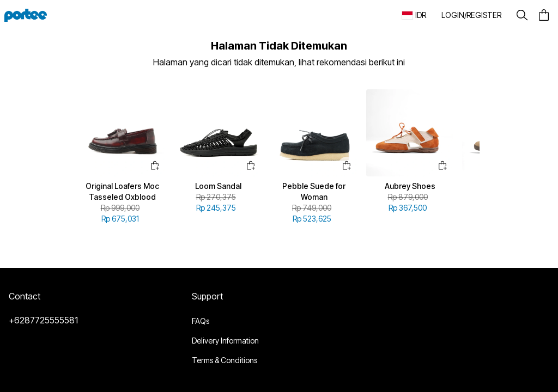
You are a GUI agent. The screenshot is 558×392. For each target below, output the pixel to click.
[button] (471, 15)
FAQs (201, 321)
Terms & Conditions (225, 360)
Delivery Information (225, 341)
